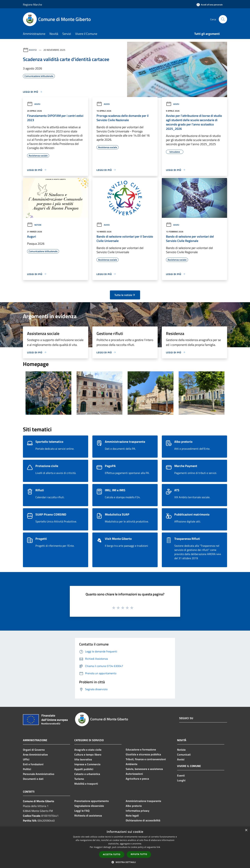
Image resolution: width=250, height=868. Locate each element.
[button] (125, 862)
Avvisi (33, 50)
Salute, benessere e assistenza (144, 769)
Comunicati (184, 754)
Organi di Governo (34, 750)
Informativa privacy (137, 811)
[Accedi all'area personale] (210, 5)
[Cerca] (223, 19)
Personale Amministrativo (39, 774)
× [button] (246, 830)
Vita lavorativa (83, 759)
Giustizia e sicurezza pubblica (143, 754)
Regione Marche (32, 5)
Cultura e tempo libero (88, 754)
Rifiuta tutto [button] (139, 854)
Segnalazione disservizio (89, 806)
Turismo (79, 779)
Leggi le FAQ (82, 811)
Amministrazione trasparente (143, 801)
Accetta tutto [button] (112, 854)
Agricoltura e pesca (137, 779)
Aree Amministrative (35, 754)
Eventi (181, 775)
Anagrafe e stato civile (88, 750)
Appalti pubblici (84, 769)
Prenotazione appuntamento (92, 801)
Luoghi (181, 780)
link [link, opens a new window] (158, 847)
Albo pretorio (134, 806)
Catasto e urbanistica (87, 774)
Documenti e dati (33, 779)
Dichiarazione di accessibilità (143, 820)
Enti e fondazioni (33, 764)
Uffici (26, 759)
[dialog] (125, 847)
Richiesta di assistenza (88, 815)
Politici (27, 769)
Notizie (34, 225)
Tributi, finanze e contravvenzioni (146, 759)
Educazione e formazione (141, 749)
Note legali (132, 815)
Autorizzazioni (134, 774)
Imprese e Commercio (87, 764)
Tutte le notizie (125, 295)
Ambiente (132, 764)
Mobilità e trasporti (86, 784)
